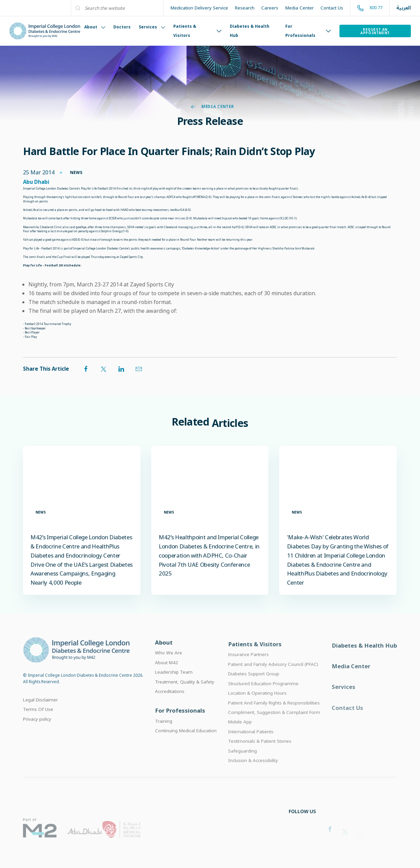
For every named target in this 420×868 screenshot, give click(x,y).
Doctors (122, 27)
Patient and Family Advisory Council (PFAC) (273, 678)
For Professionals (308, 31)
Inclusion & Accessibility (253, 775)
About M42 (167, 673)
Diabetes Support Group (254, 688)
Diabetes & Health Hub (250, 31)
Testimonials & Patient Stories (260, 755)
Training (164, 733)
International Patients (251, 745)
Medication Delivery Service (199, 8)
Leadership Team (174, 683)
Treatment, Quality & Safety (185, 692)
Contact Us (332, 8)
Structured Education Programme (263, 697)
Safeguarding (242, 765)
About (95, 27)
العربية (404, 8)
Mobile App (240, 736)
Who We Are (169, 664)
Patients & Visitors (197, 31)
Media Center (300, 8)
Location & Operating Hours (257, 707)
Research (245, 8)
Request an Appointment (375, 31)
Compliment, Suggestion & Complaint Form (274, 726)
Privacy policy (37, 728)
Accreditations (170, 702)
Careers (270, 8)
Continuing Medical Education (186, 743)
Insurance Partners (248, 668)
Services (152, 27)
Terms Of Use (38, 719)
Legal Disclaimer (40, 709)
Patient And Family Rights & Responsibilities (274, 717)
